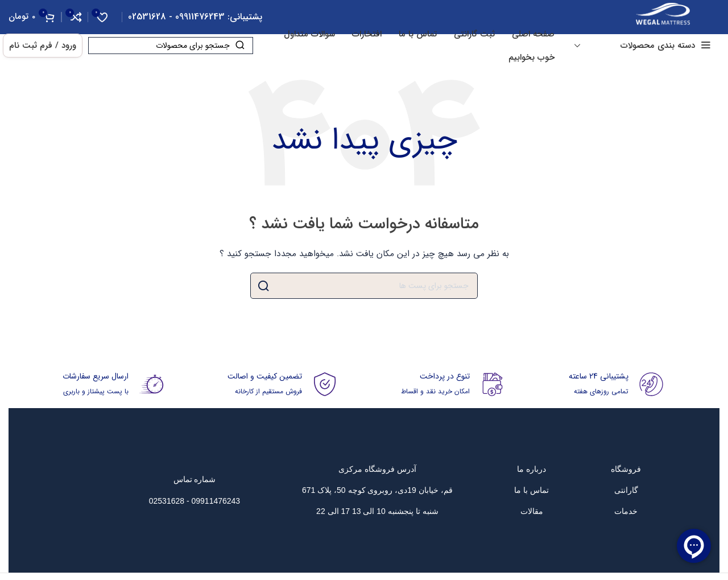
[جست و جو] (171, 46)
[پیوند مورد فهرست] (626, 469)
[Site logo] (663, 17)
